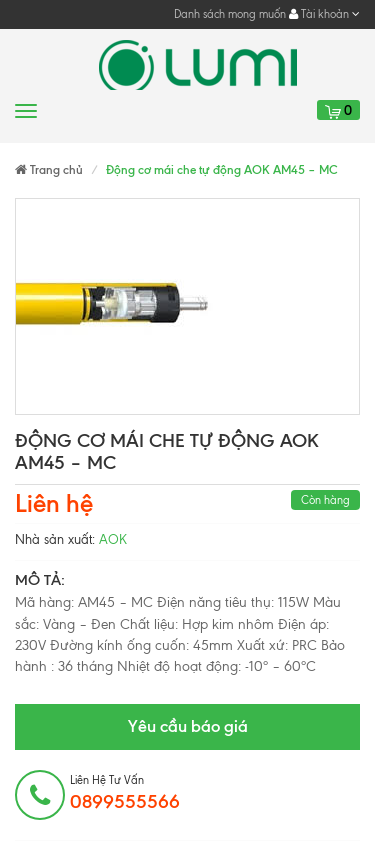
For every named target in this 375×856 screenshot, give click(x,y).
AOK (113, 539)
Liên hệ (54, 503)
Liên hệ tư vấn (125, 793)
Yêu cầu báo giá (188, 726)
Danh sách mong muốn (230, 14)
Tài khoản (324, 14)
